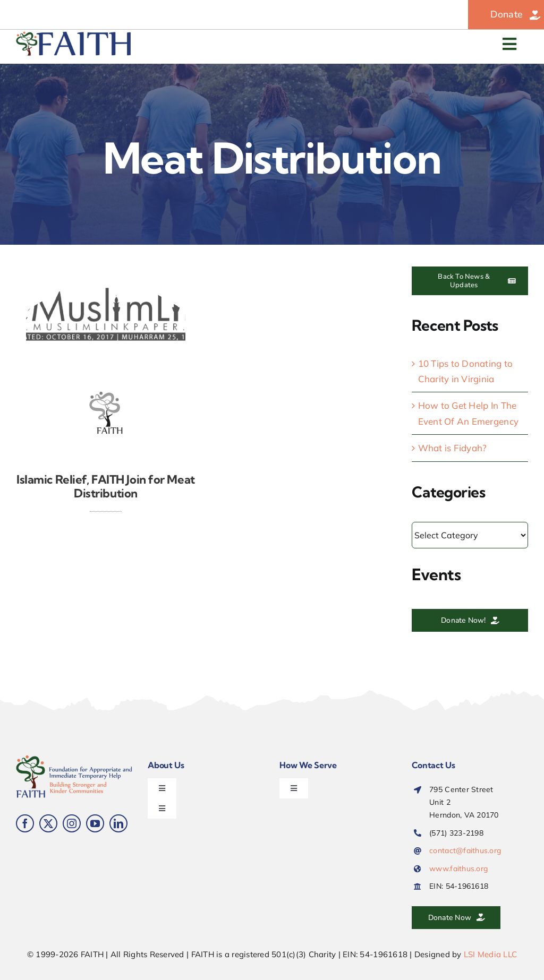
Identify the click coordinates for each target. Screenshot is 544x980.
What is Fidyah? (453, 448)
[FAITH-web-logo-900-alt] (74, 36)
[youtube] (95, 823)
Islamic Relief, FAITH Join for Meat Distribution (106, 486)
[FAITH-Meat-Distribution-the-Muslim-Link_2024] (106, 271)
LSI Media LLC (490, 954)
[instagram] (72, 823)
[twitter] (48, 823)
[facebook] (25, 823)
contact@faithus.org (465, 850)
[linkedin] (118, 823)
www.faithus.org (458, 869)
